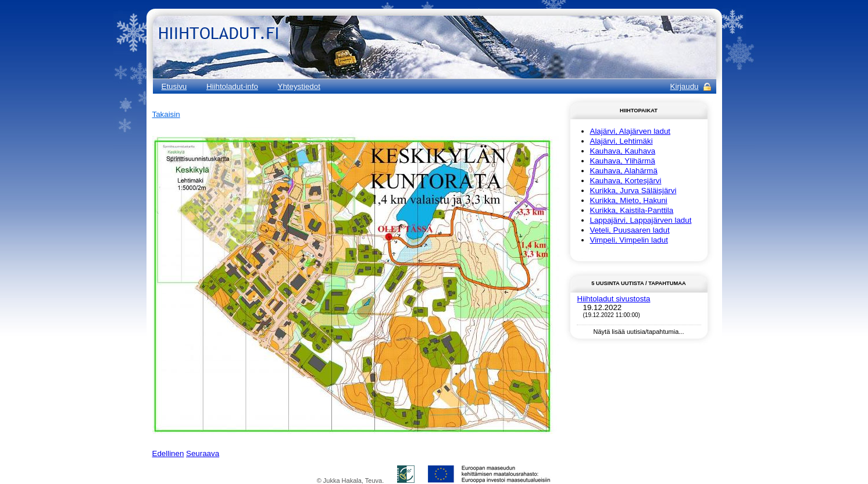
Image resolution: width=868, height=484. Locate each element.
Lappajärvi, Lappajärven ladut (641, 220)
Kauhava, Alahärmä (624, 171)
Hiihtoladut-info (232, 86)
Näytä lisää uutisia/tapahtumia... (639, 332)
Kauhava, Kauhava (623, 151)
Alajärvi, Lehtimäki (621, 141)
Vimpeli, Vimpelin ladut (629, 240)
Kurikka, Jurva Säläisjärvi (633, 191)
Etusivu (174, 86)
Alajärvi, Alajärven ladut (631, 131)
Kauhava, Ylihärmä (623, 161)
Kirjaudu (685, 86)
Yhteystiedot (299, 86)
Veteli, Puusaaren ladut (630, 230)
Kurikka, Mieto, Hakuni (629, 200)
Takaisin (166, 114)
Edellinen (168, 453)
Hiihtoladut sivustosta (614, 299)
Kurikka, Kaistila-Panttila (632, 210)
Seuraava (203, 453)
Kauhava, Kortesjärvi (626, 181)
